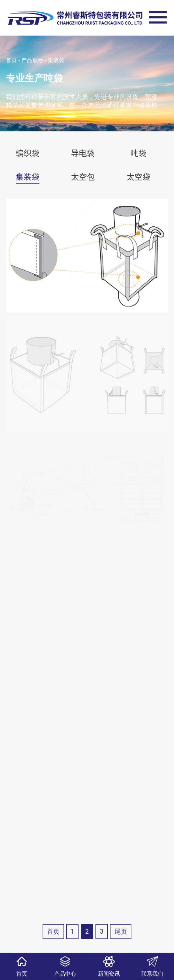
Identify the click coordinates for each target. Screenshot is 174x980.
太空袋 (138, 177)
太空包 (83, 177)
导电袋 (83, 153)
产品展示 (32, 60)
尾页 (121, 932)
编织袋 (28, 153)
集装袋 (56, 60)
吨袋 (138, 153)
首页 (11, 60)
